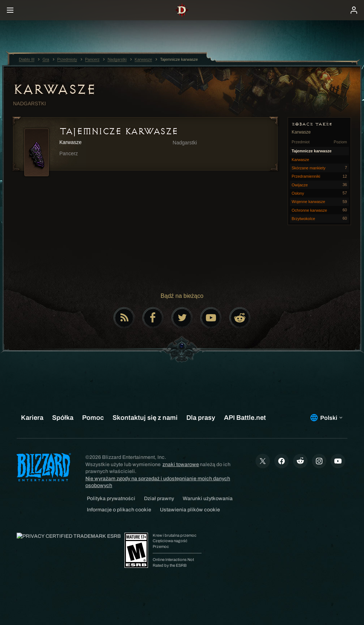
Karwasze (54, 89)
